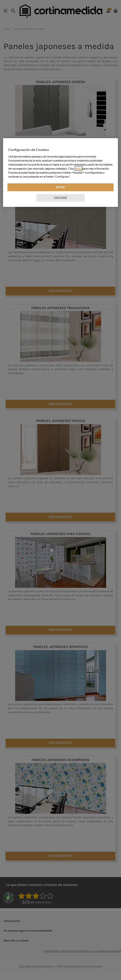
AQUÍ (79, 168)
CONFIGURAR (60, 198)
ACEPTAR (60, 187)
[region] (60, 173)
